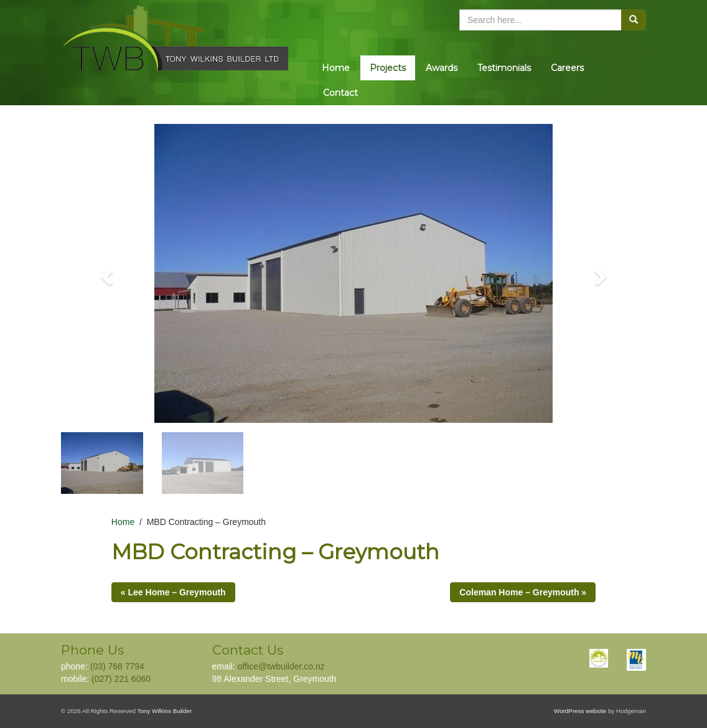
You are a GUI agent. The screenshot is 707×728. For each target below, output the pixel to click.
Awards (442, 68)
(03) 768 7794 (117, 666)
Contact (340, 93)
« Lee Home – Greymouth (173, 592)
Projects (388, 68)
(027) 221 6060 (121, 679)
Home (336, 68)
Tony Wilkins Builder (165, 711)
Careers (567, 68)
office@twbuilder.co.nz (281, 666)
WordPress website (580, 711)
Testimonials (504, 68)
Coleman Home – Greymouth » (523, 592)
